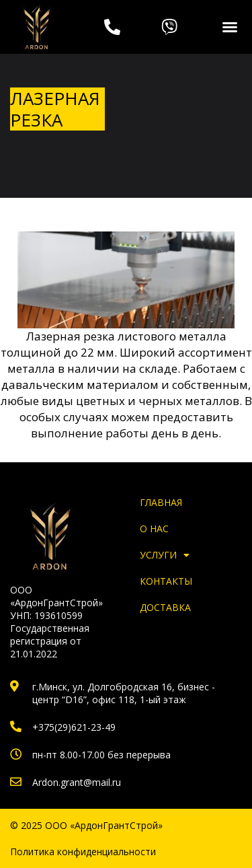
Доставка (165, 607)
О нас (154, 529)
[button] (230, 27)
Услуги (165, 555)
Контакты (166, 581)
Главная (161, 502)
